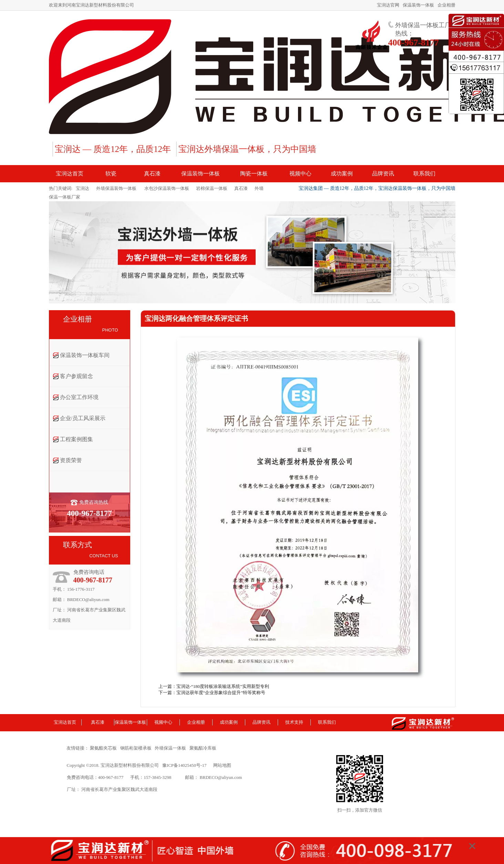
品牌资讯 (261, 722)
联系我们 (327, 722)
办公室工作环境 (79, 397)
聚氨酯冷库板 (204, 748)
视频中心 (163, 722)
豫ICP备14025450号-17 (184, 765)
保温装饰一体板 (418, 5)
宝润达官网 (388, 5)
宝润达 (83, 188)
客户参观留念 (76, 376)
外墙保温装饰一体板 (116, 188)
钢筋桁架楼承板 (137, 748)
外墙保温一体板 (172, 748)
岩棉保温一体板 (212, 188)
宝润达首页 (65, 722)
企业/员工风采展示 (83, 418)
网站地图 (222, 765)
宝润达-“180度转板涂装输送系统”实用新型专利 (223, 686)
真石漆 (241, 188)
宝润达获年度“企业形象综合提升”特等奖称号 (221, 693)
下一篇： (167, 693)
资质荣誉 (71, 460)
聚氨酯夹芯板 (105, 748)
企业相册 (446, 5)
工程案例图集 (76, 439)
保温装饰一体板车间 (85, 355)
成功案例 (229, 722)
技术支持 (294, 722)
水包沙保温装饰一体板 (166, 188)
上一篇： (167, 686)
